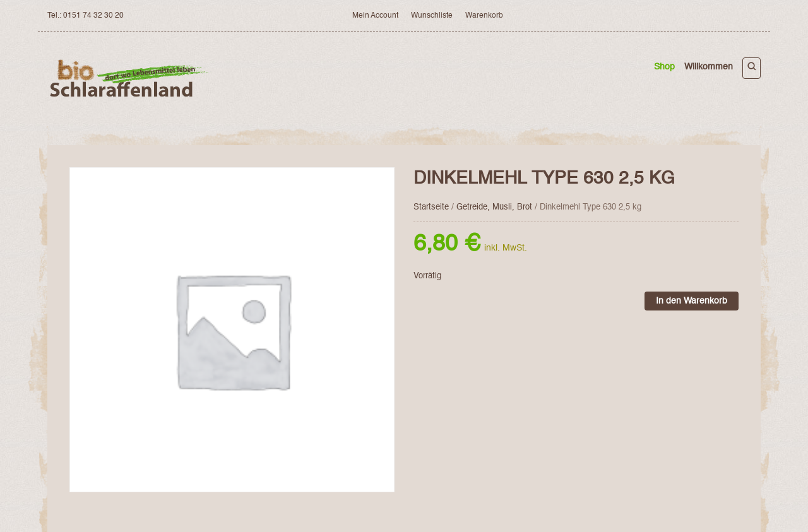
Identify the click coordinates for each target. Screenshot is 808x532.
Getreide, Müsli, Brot (494, 207)
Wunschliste (432, 16)
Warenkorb (484, 16)
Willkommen (709, 67)
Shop (664, 67)
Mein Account (375, 16)
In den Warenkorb (692, 301)
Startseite (431, 207)
